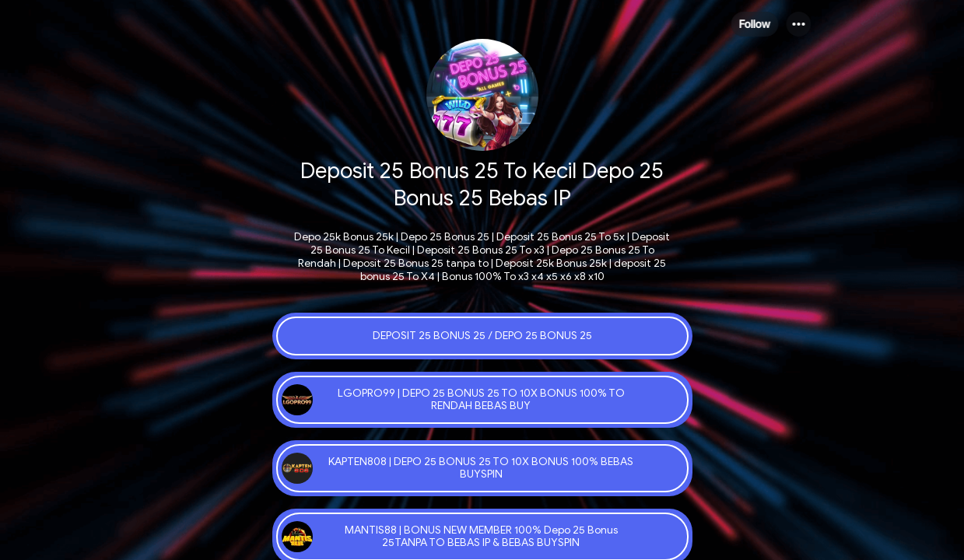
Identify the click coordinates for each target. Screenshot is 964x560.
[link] (482, 336)
